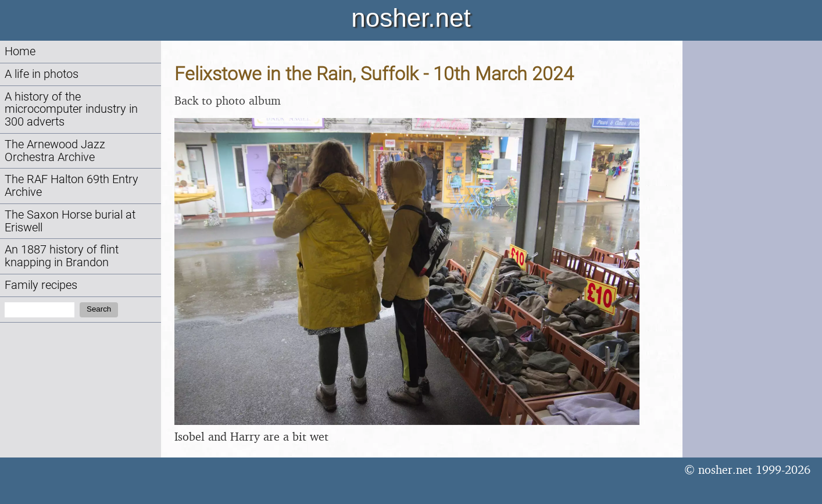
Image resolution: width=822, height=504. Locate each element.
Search (99, 309)
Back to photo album (228, 100)
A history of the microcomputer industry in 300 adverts (71, 110)
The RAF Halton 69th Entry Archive (72, 186)
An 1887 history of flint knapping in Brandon (62, 256)
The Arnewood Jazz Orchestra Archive (55, 151)
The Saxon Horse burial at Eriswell (70, 221)
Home (20, 51)
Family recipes (41, 285)
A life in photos (42, 74)
